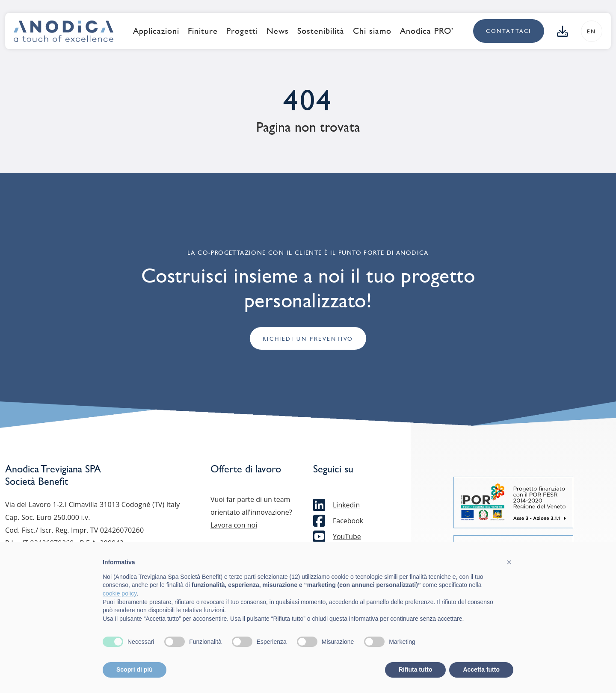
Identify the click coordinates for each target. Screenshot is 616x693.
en (592, 31)
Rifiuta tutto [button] (416, 669)
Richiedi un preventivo (308, 339)
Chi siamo (372, 31)
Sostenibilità (321, 31)
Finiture (203, 31)
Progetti (242, 31)
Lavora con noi (234, 525)
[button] (509, 562)
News (278, 31)
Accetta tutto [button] (481, 669)
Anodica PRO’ (427, 31)
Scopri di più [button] (135, 669)
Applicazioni (156, 31)
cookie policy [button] (120, 593)
